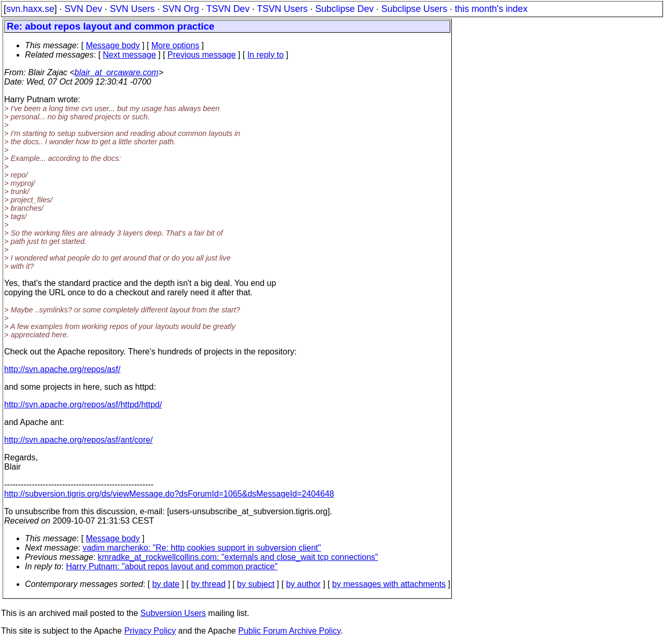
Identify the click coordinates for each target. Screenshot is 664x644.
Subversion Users (173, 613)
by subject (256, 584)
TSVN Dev (228, 9)
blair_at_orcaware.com (117, 72)
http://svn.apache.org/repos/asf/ (62, 369)
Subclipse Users (414, 9)
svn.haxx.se (30, 9)
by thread (208, 584)
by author (303, 584)
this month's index (491, 9)
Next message (129, 55)
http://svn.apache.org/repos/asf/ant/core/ (78, 440)
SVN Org (181, 9)
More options (176, 45)
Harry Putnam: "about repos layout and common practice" (172, 566)
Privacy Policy (150, 631)
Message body (113, 45)
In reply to (266, 55)
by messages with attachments (389, 584)
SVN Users (132, 9)
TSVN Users (282, 9)
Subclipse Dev (344, 9)
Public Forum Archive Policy (289, 631)
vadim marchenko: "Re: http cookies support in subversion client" (202, 548)
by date (165, 584)
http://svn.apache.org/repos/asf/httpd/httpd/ (83, 405)
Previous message (202, 55)
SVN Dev (83, 9)
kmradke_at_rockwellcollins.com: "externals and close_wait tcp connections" (238, 557)
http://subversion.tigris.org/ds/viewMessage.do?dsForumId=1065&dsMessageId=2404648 (169, 494)
